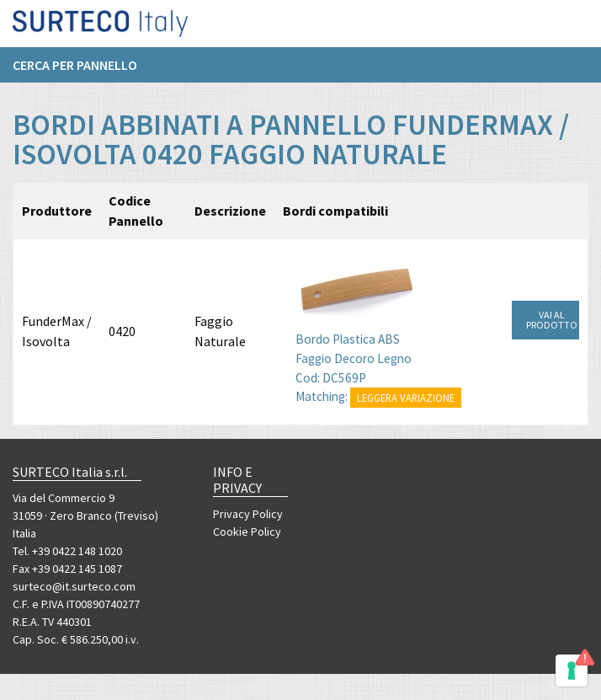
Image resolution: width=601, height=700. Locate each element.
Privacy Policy (248, 514)
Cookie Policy (247, 532)
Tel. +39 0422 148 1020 (67, 551)
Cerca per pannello (75, 72)
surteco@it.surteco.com (74, 586)
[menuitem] (83, 72)
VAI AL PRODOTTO (552, 320)
